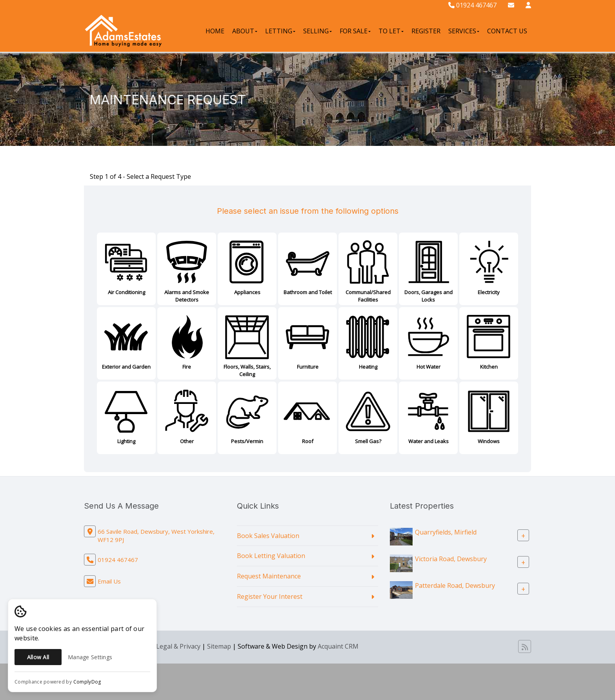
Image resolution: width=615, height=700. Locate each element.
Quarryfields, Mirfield (446, 532)
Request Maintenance (269, 576)
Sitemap (219, 646)
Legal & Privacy (178, 646)
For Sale (355, 31)
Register (426, 31)
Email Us (109, 581)
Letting (280, 31)
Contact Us (507, 31)
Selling (318, 31)
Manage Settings (90, 657)
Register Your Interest (270, 596)
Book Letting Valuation (271, 556)
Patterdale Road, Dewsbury (455, 585)
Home (215, 31)
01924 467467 (472, 5)
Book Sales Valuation (268, 536)
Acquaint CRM (338, 646)
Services (464, 31)
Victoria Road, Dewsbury (451, 558)
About (245, 31)
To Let (391, 31)
